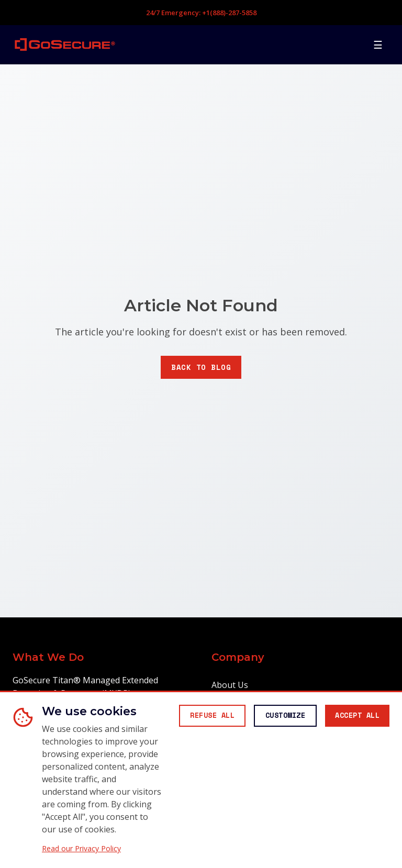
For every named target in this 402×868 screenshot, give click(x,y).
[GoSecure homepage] (65, 44)
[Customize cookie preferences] (277, 691)
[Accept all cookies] (354, 691)
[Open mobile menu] (378, 44)
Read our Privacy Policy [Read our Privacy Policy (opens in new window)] (81, 849)
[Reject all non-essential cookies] (198, 691)
